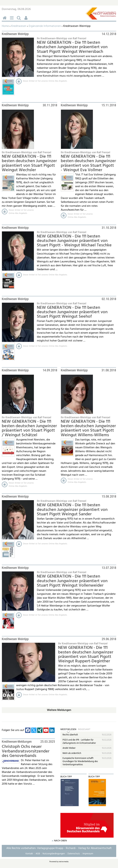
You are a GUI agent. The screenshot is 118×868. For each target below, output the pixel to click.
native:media (64, 862)
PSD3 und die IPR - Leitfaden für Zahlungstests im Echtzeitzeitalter (79, 742)
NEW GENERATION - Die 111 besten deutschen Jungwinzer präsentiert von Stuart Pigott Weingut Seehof (72, 312)
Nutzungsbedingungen (54, 854)
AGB (38, 854)
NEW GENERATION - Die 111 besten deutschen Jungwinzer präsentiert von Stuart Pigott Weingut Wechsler (29, 163)
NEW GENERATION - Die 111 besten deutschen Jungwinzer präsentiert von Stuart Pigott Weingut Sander (72, 510)
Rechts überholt (70, 735)
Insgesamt (84, 730)
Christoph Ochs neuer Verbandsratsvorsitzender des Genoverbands (26, 751)
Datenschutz (74, 854)
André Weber (69, 748)
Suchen (19, 20)
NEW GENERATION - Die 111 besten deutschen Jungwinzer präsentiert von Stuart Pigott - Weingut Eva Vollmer (88, 163)
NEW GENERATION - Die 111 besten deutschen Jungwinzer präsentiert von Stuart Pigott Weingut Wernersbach (72, 47)
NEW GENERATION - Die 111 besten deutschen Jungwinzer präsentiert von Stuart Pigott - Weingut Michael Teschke (74, 241)
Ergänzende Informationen (45, 26)
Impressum (88, 854)
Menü (12, 20)
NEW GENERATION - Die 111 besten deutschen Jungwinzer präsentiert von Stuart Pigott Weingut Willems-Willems (88, 428)
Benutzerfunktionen (27, 20)
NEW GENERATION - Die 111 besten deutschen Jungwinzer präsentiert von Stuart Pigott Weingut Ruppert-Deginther (86, 655)
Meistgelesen (68, 730)
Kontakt (29, 854)
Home (5, 26)
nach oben (60, 841)
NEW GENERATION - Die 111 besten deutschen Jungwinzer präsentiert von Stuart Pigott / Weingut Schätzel (29, 428)
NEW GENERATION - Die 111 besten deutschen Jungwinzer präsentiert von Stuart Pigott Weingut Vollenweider (72, 581)
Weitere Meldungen (59, 710)
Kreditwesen (19, 26)
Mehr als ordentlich (72, 753)
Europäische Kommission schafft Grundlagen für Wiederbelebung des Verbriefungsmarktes (80, 761)
